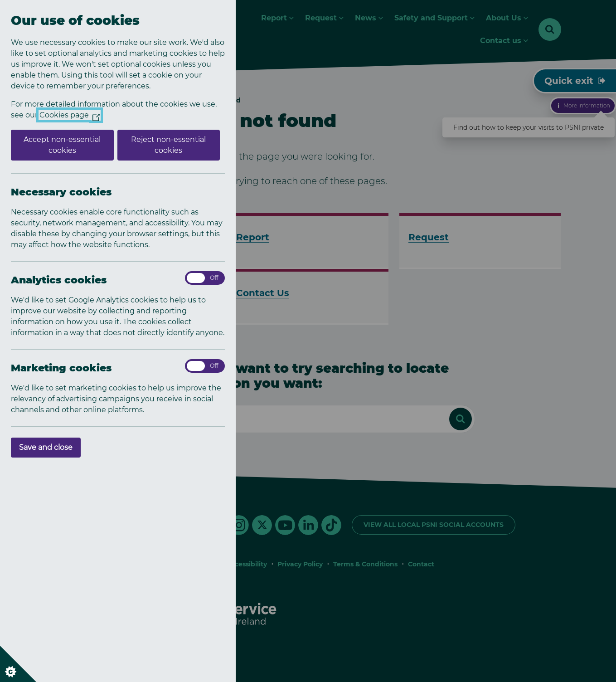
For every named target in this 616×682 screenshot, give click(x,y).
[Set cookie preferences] (18, 664)
